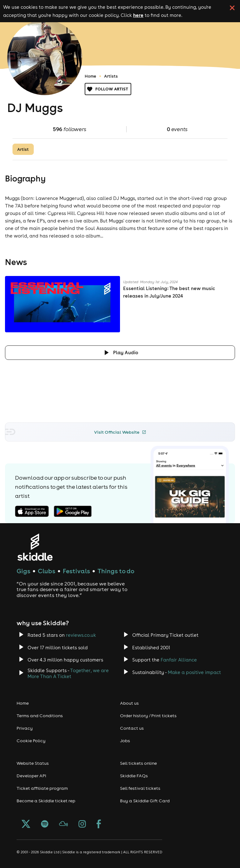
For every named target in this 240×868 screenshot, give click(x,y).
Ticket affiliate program (42, 788)
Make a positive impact (194, 672)
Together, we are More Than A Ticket (68, 673)
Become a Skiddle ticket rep (46, 801)
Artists (111, 76)
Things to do (116, 571)
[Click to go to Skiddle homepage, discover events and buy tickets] (35, 547)
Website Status (33, 763)
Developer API (31, 776)
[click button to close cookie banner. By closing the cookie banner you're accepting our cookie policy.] (232, 8)
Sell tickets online (138, 763)
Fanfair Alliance (179, 660)
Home (90, 76)
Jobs (125, 741)
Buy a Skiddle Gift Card (145, 801)
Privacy (25, 728)
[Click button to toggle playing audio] (120, 352)
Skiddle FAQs (134, 776)
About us (129, 703)
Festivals (76, 571)
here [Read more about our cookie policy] (138, 15)
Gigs (23, 571)
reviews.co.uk (81, 635)
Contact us (132, 728)
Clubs (47, 571)
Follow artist (108, 89)
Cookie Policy (31, 741)
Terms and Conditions (40, 716)
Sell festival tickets (140, 788)
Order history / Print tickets (148, 716)
